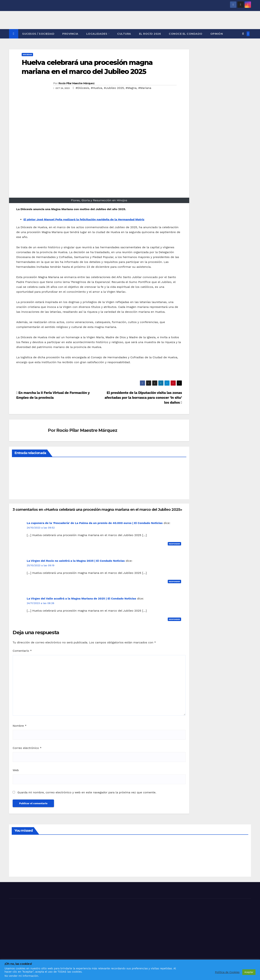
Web (16, 770)
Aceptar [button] (249, 972)
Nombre (20, 726)
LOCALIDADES (97, 34)
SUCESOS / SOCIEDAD (38, 34)
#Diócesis (82, 88)
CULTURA (124, 34)
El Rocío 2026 (150, 34)
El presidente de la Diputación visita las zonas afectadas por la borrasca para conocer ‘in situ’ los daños (143, 398)
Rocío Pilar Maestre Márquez (76, 83)
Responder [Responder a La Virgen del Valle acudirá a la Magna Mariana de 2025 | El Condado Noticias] (174, 619)
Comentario (22, 651)
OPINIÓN (217, 34)
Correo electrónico (27, 748)
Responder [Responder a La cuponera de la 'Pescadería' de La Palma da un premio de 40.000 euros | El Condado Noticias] (174, 544)
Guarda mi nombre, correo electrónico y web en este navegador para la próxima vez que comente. (87, 792)
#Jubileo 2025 (114, 88)
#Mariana (145, 88)
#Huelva (97, 88)
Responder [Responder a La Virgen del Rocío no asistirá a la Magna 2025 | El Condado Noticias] (174, 582)
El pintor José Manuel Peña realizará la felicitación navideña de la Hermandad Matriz (84, 219)
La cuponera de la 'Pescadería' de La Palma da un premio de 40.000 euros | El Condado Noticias (95, 523)
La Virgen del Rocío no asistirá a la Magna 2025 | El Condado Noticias (76, 561)
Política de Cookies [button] (227, 972)
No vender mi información (21, 976)
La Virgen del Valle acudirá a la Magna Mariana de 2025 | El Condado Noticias (81, 598)
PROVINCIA (70, 34)
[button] (243, 34)
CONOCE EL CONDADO (186, 34)
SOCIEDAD (27, 54)
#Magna (131, 88)
